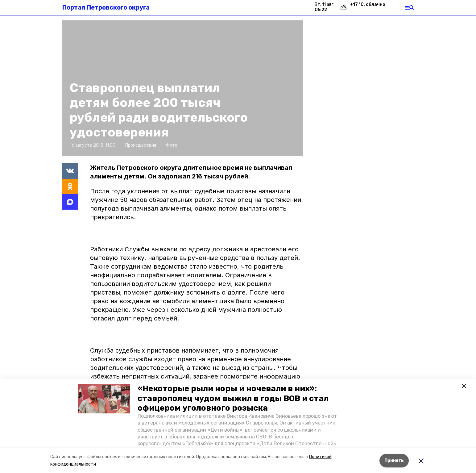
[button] (104, 399)
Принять (394, 460)
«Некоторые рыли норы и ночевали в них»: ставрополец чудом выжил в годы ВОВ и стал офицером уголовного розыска (233, 398)
